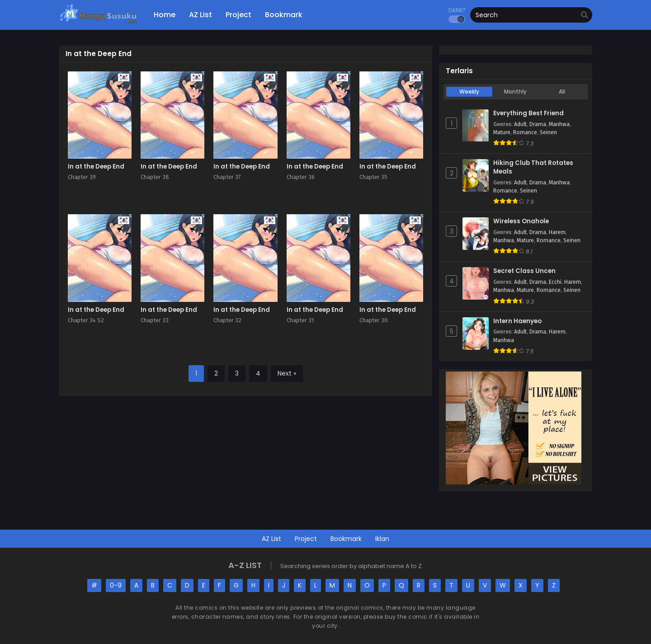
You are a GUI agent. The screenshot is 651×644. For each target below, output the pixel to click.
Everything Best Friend (528, 113)
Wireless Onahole (521, 221)
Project (306, 539)
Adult (520, 124)
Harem (557, 232)
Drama (538, 124)
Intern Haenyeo (517, 321)
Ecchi (555, 282)
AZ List (271, 539)
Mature (502, 132)
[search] (585, 15)
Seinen (548, 132)
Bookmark (346, 539)
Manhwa (559, 124)
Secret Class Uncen (524, 271)
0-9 (116, 585)
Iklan (382, 539)
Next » (287, 373)
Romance (525, 132)
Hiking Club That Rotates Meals (533, 167)
